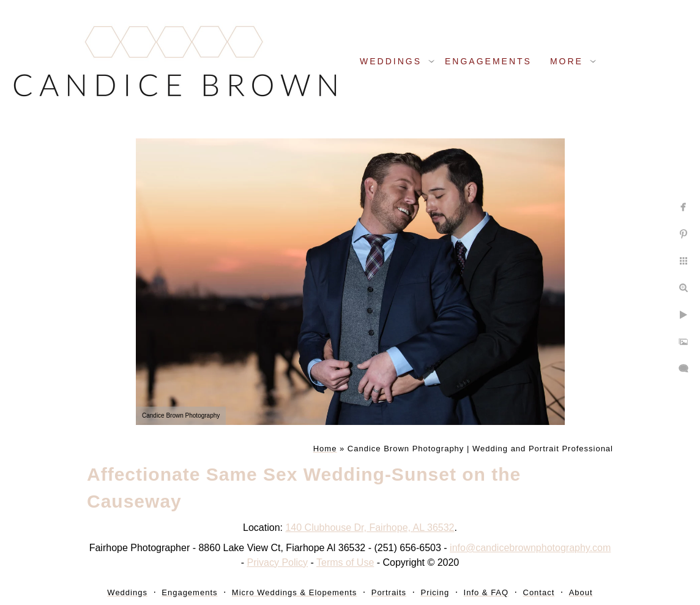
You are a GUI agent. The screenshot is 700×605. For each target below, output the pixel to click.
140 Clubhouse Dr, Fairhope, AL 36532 (370, 528)
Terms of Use (345, 562)
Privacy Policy (278, 562)
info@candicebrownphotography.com (530, 548)
